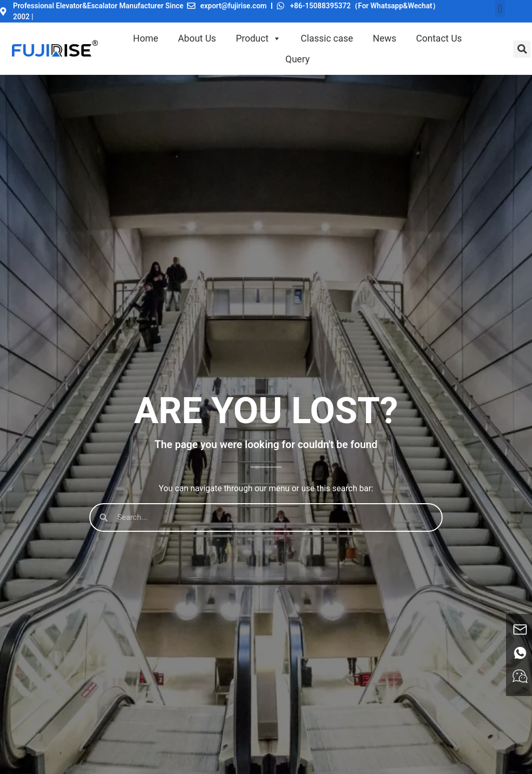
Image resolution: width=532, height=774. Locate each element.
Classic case (327, 38)
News (385, 38)
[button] (500, 9)
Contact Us (439, 38)
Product (258, 38)
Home (145, 38)
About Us (197, 38)
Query (297, 59)
